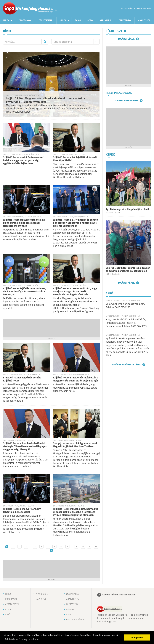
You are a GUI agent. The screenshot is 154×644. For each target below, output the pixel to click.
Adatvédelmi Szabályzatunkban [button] (22, 639)
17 (83, 547)
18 (89, 547)
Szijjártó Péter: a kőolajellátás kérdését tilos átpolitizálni (75, 159)
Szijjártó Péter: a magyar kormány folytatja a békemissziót (22, 511)
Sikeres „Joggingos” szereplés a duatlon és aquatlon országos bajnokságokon (128, 270)
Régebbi (51, 550)
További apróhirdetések (126, 365)
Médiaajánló (73, 594)
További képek (126, 283)
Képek (63, 20)
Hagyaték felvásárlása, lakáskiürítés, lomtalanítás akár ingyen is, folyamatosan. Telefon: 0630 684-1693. (126, 323)
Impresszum (72, 604)
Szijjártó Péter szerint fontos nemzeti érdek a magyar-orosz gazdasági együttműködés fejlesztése (24, 160)
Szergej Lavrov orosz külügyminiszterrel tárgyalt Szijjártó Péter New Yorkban (75, 445)
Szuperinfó (125, 20)
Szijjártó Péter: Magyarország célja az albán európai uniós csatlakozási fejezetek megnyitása (24, 223)
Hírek (6, 20)
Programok (25, 20)
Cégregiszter (46, 20)
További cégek (126, 39)
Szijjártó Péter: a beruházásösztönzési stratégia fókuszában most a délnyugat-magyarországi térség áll (25, 446)
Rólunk (70, 609)
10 (67, 547)
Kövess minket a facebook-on (119, 595)
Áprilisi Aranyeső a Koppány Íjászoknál (127, 209)
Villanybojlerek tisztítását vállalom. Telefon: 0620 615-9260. (125, 306)
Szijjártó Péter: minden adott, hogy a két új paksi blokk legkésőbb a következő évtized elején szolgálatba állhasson (75, 512)
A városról (144, 20)
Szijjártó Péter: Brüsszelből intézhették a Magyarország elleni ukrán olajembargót (76, 379)
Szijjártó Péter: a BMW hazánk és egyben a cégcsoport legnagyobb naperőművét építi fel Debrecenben (75, 223)
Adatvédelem (73, 599)
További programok (126, 101)
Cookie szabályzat (76, 620)
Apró (90, 20)
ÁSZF (69, 615)
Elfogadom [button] (137, 637)
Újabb (7, 547)
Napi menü (41, 599)
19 (96, 547)
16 (76, 547)
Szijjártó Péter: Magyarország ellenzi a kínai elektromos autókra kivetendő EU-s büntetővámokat (46, 100)
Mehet (45, 42)
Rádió (78, 20)
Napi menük (106, 20)
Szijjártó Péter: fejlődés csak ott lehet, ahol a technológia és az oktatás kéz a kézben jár (24, 292)
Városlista (56, 9)
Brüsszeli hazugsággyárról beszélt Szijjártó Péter (22, 379)
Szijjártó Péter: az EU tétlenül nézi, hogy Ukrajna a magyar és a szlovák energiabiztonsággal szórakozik (75, 292)
